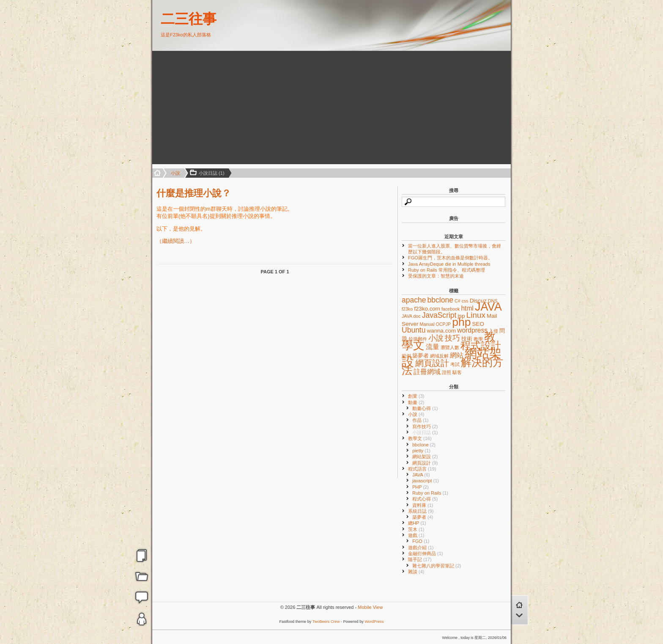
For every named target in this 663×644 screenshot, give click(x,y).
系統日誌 (421, 511)
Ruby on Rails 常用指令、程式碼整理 (447, 270)
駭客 (457, 372)
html (467, 308)
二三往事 (189, 19)
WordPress (374, 622)
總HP (417, 523)
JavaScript (439, 315)
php (461, 322)
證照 (447, 372)
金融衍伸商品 (426, 553)
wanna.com (442, 331)
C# (458, 301)
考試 (455, 364)
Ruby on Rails (430, 493)
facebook (451, 309)
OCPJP (444, 324)
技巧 (452, 338)
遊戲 (416, 535)
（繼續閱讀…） (176, 241)
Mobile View (370, 607)
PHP (421, 487)
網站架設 (425, 457)
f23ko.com (427, 309)
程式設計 (481, 345)
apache (414, 300)
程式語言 (422, 469)
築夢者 (421, 356)
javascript (426, 481)
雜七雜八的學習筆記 (437, 566)
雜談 (416, 572)
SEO (478, 324)
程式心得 (425, 499)
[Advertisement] (210, 108)
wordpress (472, 330)
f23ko (407, 309)
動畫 (416, 402)
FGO (421, 541)
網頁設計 (432, 363)
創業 (416, 396)
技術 (467, 339)
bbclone (440, 300)
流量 (433, 347)
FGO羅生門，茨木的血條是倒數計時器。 (450, 258)
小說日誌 (425, 432)
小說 (175, 173)
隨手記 (420, 559)
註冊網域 (427, 372)
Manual (427, 324)
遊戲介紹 (421, 548)
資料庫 (423, 505)
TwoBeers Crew (326, 622)
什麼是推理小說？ (194, 193)
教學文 (420, 438)
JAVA (488, 307)
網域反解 (439, 356)
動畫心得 (425, 408)
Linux (476, 315)
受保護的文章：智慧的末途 (436, 276)
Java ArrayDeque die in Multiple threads (449, 264)
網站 (457, 355)
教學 (478, 339)
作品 (421, 420)
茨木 (416, 529)
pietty (421, 451)
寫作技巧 (425, 427)
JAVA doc (411, 316)
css (465, 301)
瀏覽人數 (450, 347)
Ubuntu (414, 330)
